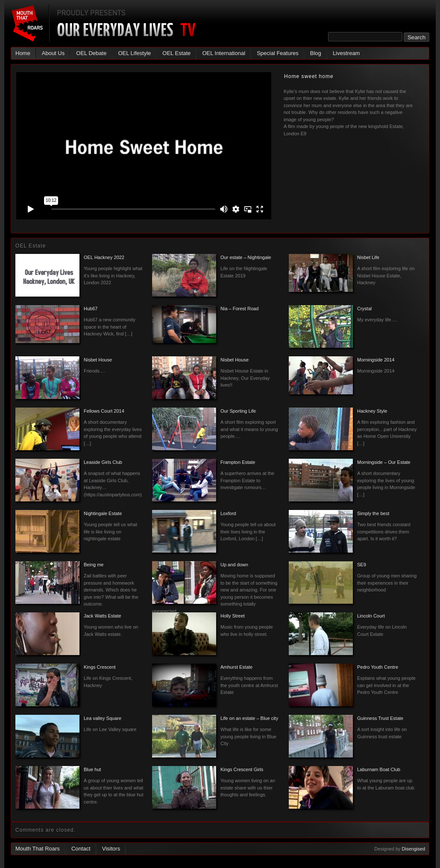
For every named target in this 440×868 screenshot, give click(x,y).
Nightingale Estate (103, 513)
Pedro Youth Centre (378, 667)
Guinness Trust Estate (380, 718)
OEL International (224, 53)
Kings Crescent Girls (242, 769)
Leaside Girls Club (103, 462)
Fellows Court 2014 (104, 411)
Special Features (278, 53)
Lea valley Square (103, 718)
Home (23, 53)
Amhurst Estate (236, 667)
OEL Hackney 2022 (104, 257)
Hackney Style (372, 411)
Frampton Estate (238, 462)
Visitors (111, 849)
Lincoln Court (371, 616)
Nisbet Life (368, 257)
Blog (316, 53)
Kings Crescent (100, 667)
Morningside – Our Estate (384, 462)
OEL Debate (91, 53)
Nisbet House (98, 360)
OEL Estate (176, 53)
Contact (81, 849)
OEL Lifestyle (134, 53)
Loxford (228, 513)
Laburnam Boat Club (379, 769)
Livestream (346, 53)
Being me (94, 565)
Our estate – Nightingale (246, 257)
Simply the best (373, 513)
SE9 (362, 565)
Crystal (364, 309)
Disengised (414, 849)
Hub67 (91, 309)
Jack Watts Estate (103, 616)
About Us (53, 53)
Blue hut (92, 769)
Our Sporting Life (238, 411)
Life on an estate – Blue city (249, 718)
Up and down (234, 565)
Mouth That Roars (38, 849)
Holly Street (233, 616)
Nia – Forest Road (239, 309)
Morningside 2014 (376, 360)
